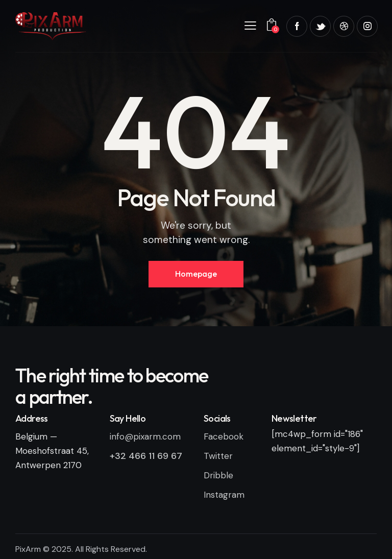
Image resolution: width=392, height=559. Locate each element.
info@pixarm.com (145, 436)
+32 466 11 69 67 (146, 456)
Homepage (196, 274)
